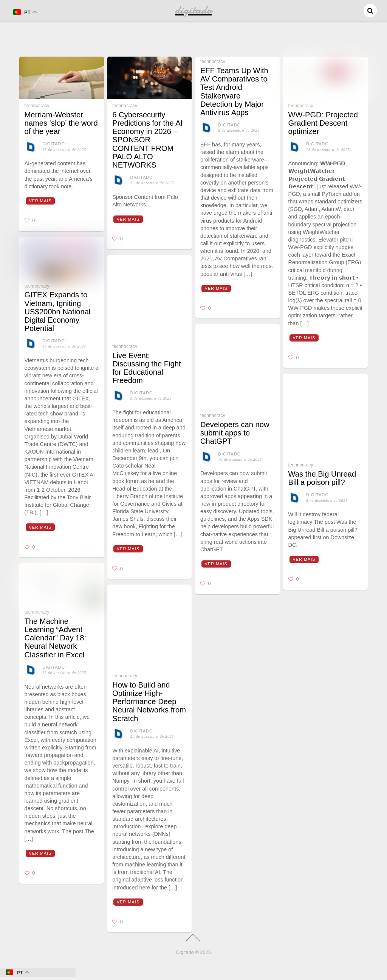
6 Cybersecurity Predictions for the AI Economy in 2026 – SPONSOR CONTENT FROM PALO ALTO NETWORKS (147, 140)
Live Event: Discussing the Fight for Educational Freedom (147, 368)
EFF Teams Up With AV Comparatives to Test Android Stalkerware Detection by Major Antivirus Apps (234, 92)
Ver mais (40, 201)
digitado (54, 144)
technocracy (37, 106)
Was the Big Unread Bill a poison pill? (322, 478)
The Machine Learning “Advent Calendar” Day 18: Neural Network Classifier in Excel (56, 638)
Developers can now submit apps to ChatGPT (235, 433)
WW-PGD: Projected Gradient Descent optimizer (323, 123)
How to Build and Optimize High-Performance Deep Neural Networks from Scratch (149, 702)
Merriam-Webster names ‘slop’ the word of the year (61, 123)
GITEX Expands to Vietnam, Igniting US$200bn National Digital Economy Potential (58, 312)
